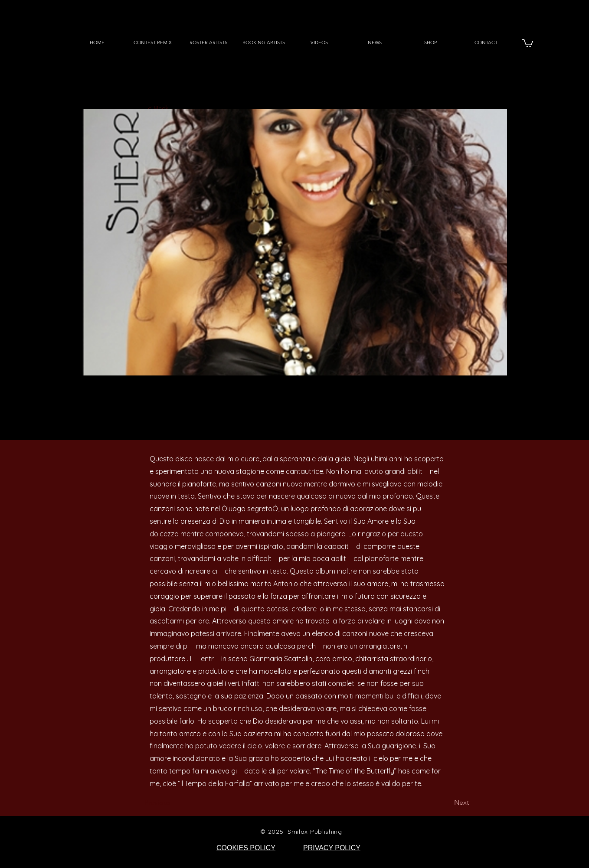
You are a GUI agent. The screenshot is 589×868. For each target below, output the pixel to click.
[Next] (447, 803)
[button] (528, 43)
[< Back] (176, 109)
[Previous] (173, 803)
